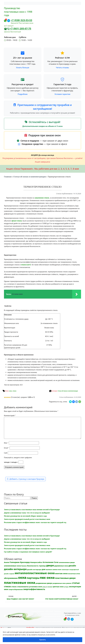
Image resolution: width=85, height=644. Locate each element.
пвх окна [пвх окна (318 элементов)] (47, 578)
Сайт (6, 453)
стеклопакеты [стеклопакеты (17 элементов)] (23, 587)
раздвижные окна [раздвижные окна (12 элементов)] (59, 583)
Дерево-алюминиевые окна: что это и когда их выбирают (27, 513)
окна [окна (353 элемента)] (22, 578)
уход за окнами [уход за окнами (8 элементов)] (47, 587)
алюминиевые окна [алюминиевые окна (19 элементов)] (12, 566)
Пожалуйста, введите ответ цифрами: (18, 458)
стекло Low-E (26, 265)
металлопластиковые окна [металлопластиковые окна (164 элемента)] (35, 573)
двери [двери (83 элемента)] (50, 565)
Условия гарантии (62, 94)
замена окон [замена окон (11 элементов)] (57, 570)
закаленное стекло (42, 198)
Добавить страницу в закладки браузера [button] (26, 479)
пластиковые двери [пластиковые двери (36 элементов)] (65, 578)
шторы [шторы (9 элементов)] (66, 587)
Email (7, 448)
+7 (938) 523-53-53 (21, 20)
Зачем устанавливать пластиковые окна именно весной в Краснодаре (32, 510)
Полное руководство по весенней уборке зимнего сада (25, 516)
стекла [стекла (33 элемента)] (7, 586)
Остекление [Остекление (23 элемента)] (48, 562)
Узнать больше (23, 68)
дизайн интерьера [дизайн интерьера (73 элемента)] (15, 569)
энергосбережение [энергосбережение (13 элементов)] (16, 589)
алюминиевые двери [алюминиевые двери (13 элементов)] (67, 562)
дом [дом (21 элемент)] (44, 569)
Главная (8, 177)
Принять (42, 640)
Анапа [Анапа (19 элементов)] (7, 562)
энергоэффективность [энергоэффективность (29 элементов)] (34, 589)
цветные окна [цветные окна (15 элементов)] (58, 587)
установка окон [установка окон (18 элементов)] (36, 587)
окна (11, 391)
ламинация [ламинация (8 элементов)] (65, 570)
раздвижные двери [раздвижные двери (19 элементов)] (44, 583)
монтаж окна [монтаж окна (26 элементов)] (61, 573)
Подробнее (23, 94)
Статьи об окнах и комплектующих (30, 177)
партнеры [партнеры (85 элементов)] (33, 578)
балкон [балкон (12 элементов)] (24, 566)
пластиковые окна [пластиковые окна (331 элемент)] (20, 583)
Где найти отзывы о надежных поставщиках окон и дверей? (28, 552)
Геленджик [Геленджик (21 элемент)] (15, 562)
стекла (14, 391)
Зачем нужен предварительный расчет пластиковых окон (27, 519)
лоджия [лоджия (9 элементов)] (12, 574)
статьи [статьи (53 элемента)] (76, 583)
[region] (42, 636)
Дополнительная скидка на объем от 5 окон (42, 126)
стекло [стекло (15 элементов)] (14, 587)
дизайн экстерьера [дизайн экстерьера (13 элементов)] (34, 569)
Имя (6, 443)
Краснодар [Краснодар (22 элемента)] (25, 562)
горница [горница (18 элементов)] (42, 566)
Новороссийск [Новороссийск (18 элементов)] (36, 562)
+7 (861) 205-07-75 (20, 28)
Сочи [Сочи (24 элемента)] (56, 562)
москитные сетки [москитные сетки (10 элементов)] (74, 574)
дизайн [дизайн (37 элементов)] (72, 566)
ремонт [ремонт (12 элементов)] (69, 583)
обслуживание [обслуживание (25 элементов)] (11, 578)
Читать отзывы (62, 68)
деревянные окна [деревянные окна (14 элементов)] (61, 566)
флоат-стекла (17, 221)
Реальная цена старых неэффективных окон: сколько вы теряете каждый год (35, 522)
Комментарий (10, 415)
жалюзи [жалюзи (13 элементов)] (49, 569)
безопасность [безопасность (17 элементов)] (33, 566)
